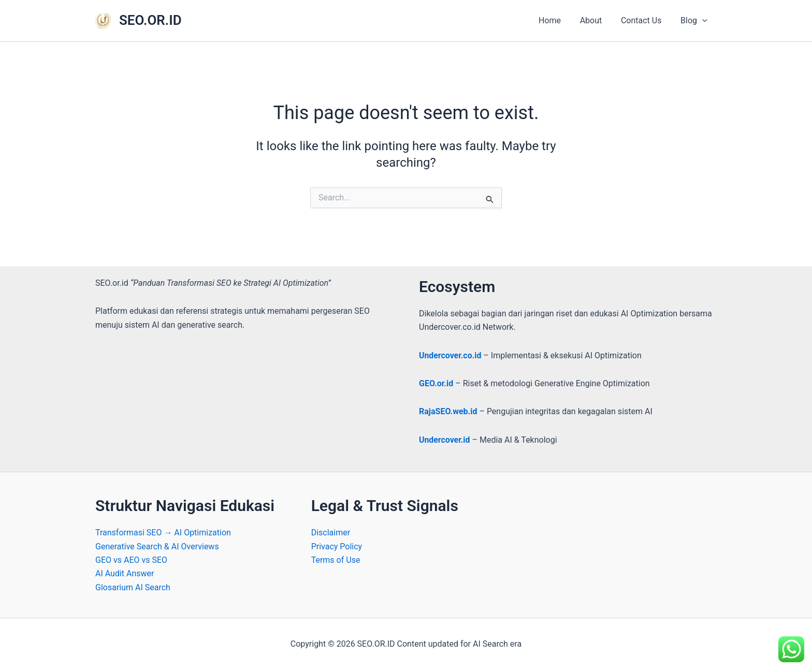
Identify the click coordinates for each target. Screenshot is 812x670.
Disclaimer (331, 533)
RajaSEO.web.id (448, 411)
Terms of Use (336, 560)
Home (558, 20)
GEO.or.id (436, 383)
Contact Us (645, 20)
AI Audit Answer (125, 573)
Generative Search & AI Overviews (157, 547)
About (597, 20)
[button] (703, 21)
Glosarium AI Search (133, 587)
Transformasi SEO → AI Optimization (163, 533)
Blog (695, 21)
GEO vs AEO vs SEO (131, 560)
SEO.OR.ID (150, 20)
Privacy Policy (337, 547)
